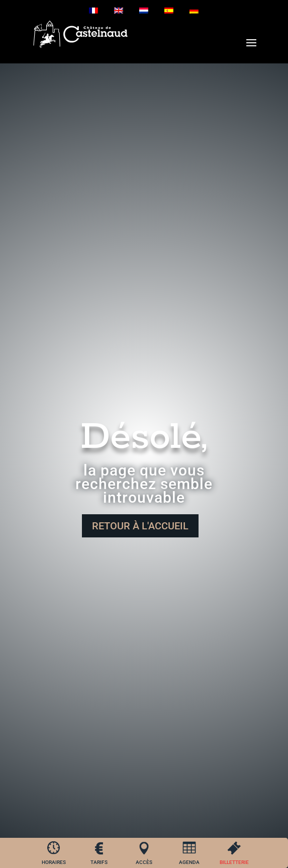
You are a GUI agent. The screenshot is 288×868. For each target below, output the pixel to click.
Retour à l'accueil (140, 526)
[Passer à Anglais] (119, 11)
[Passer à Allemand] (194, 11)
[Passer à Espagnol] (169, 11)
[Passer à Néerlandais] (144, 11)
